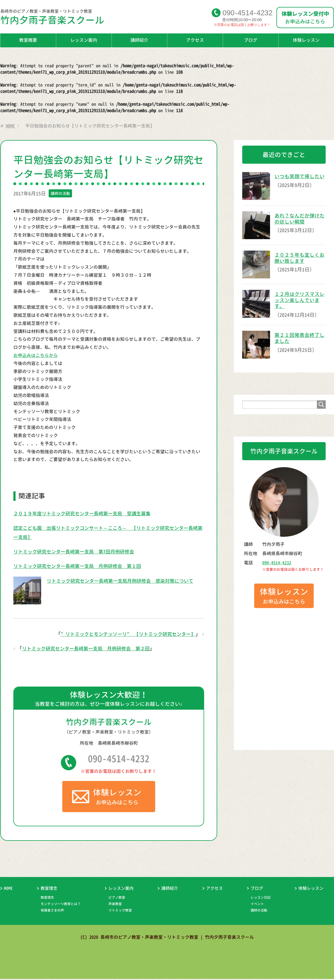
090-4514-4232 (119, 759)
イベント (257, 905)
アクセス (195, 40)
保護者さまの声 (52, 911)
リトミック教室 (120, 911)
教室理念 (49, 889)
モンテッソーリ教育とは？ (61, 905)
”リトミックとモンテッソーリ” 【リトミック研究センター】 (124, 634)
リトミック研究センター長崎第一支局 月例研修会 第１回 (81, 566)
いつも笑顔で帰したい (300, 176)
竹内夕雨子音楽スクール (106, 18)
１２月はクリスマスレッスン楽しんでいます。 (300, 300)
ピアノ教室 (117, 899)
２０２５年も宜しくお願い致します (300, 258)
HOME (8, 889)
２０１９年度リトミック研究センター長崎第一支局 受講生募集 (86, 513)
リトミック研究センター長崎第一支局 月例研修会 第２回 (90, 649)
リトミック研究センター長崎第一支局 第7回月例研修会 (77, 552)
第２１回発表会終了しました (300, 338)
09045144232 (248, 13)
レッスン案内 (84, 40)
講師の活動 (60, 193)
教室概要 (28, 40)
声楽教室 (115, 905)
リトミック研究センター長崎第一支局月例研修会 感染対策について (124, 581)
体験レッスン (311, 889)
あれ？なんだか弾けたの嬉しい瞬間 (300, 219)
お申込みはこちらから (36, 355)
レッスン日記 (261, 899)
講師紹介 (139, 40)
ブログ (251, 40)
